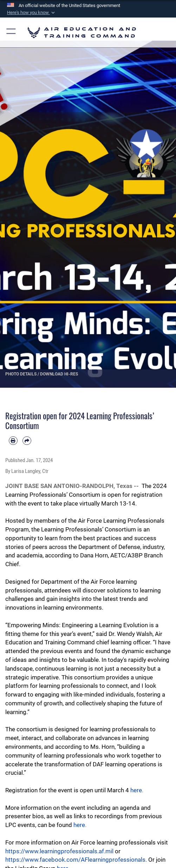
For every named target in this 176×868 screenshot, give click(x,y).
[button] (32, 13)
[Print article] (13, 441)
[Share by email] (27, 441)
